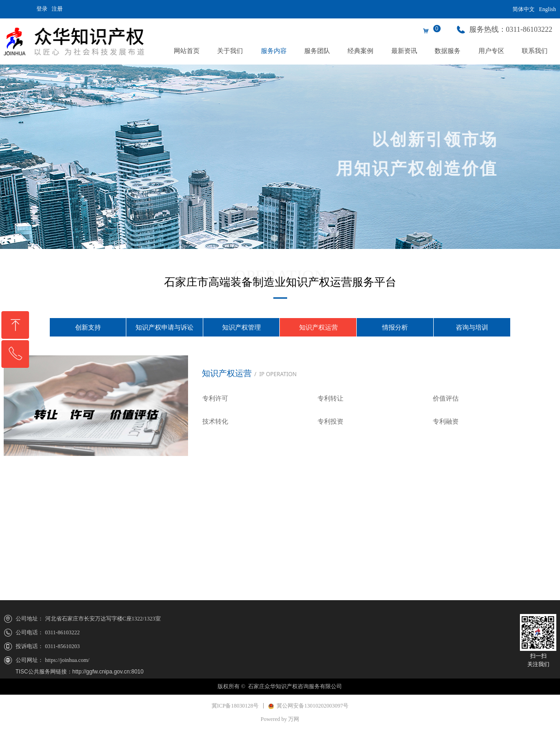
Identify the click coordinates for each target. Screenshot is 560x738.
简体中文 (524, 9)
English (548, 9)
